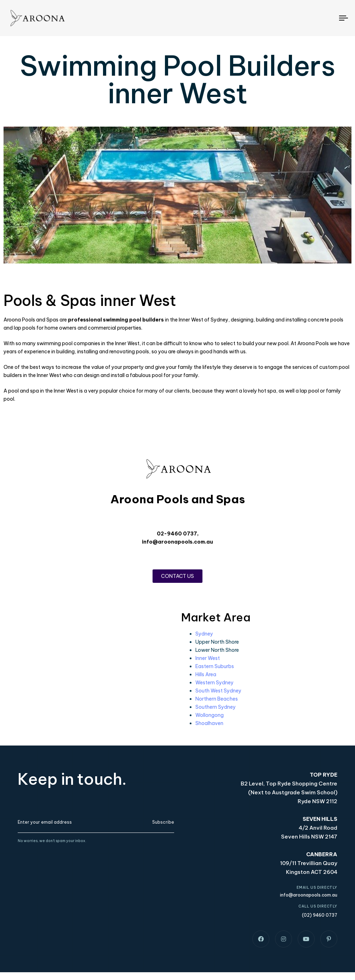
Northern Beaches (217, 699)
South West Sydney (218, 691)
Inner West (208, 658)
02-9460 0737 (177, 534)
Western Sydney (214, 683)
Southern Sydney (216, 707)
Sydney (204, 634)
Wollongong (210, 715)
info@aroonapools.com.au (177, 542)
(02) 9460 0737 (320, 915)
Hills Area (206, 674)
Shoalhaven (209, 723)
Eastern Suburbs (215, 666)
